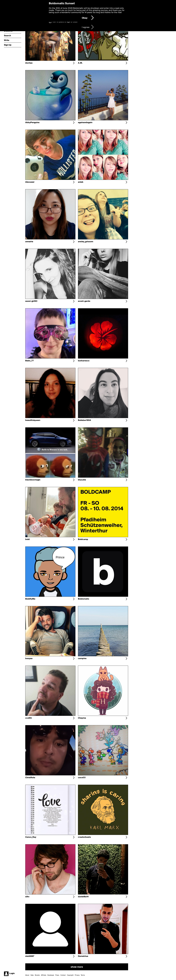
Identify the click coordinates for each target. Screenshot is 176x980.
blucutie (82, 480)
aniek (81, 182)
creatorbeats (84, 837)
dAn (27, 897)
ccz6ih (29, 718)
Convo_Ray (31, 837)
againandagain (85, 123)
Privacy (77, 975)
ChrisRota (30, 778)
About (27, 975)
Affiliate (44, 975)
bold (27, 539)
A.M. (80, 63)
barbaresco (84, 361)
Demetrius (83, 956)
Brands (37, 975)
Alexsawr (30, 182)
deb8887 (30, 956)
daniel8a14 (83, 897)
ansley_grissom (86, 242)
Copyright (70, 975)
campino (82, 659)
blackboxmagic (33, 480)
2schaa (29, 63)
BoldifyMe (30, 599)
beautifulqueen (33, 420)
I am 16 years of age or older (65, 22)
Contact (63, 975)
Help (32, 975)
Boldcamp (83, 539)
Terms (83, 975)
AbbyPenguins (32, 123)
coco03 (82, 778)
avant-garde (84, 301)
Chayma (82, 718)
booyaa (29, 659)
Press (57, 975)
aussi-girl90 (31, 301)
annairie (29, 242)
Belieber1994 (84, 420)
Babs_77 (29, 361)
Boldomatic (84, 599)
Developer (51, 975)
